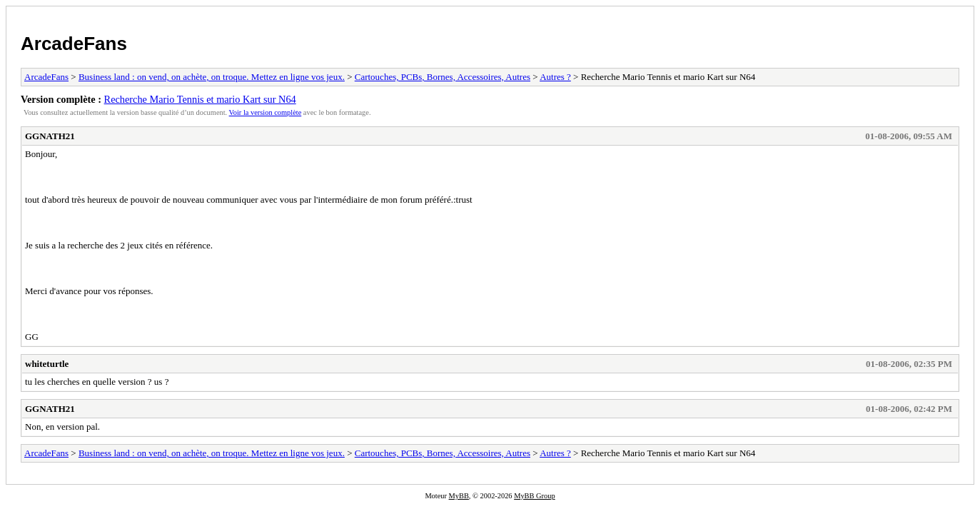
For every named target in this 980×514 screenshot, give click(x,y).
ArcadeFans (74, 44)
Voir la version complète (266, 112)
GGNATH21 (50, 136)
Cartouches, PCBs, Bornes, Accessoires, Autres (443, 77)
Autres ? (555, 77)
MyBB (459, 496)
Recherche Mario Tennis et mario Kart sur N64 (200, 99)
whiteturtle (47, 364)
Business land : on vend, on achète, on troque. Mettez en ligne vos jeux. (212, 77)
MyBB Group (534, 496)
